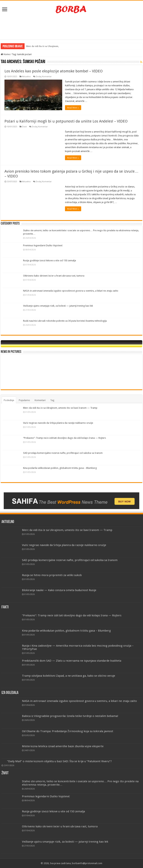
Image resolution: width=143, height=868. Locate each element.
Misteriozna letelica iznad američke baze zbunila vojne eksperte (63, 746)
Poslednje (9, 400)
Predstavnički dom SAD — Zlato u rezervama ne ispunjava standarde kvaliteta (72, 661)
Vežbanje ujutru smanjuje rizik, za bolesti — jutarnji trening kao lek (58, 306)
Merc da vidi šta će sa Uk (38, 46)
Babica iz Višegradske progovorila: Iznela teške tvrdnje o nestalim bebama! (70, 716)
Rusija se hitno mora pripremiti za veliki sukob (52, 575)
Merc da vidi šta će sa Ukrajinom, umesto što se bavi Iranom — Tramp (60, 408)
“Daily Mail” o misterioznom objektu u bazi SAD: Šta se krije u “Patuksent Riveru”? (59, 761)
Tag (52, 400)
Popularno (24, 400)
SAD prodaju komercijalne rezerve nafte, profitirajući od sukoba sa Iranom (63, 453)
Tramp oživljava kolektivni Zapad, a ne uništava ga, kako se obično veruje (69, 676)
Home (5, 54)
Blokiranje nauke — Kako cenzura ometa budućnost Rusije (59, 590)
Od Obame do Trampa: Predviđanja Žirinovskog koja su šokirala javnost (68, 731)
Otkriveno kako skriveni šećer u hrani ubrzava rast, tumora (54, 276)
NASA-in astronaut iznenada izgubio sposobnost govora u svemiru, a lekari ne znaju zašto (71, 291)
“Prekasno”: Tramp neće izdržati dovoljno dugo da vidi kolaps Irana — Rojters (65, 438)
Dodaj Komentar (44, 77)
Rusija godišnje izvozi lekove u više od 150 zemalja (50, 260)
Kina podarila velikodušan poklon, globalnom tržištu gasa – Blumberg (60, 468)
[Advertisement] (71, 27)
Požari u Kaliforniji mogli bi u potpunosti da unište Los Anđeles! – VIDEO (66, 121)
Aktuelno (26, 77)
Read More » (73, 108)
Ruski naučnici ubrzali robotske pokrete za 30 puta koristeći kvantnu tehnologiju (65, 321)
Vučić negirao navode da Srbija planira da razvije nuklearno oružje (58, 423)
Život (24, 127)
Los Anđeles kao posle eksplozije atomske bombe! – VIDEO (54, 71)
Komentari (40, 400)
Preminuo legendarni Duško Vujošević (43, 245)
